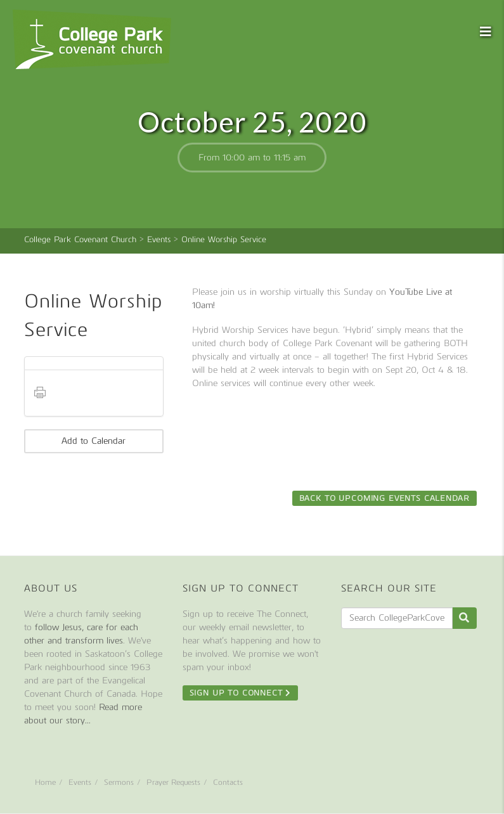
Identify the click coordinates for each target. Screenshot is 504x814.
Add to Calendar (94, 441)
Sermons (119, 782)
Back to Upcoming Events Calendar (384, 498)
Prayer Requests (173, 782)
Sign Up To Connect (241, 693)
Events (80, 782)
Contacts (228, 782)
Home (45, 782)
